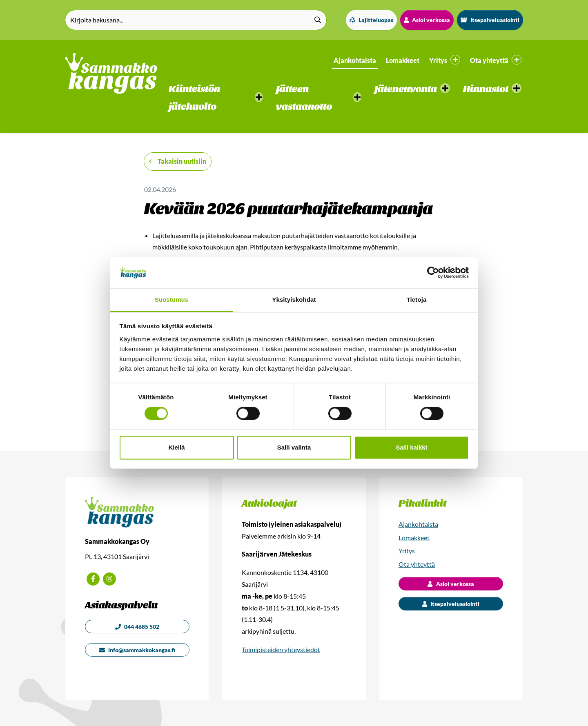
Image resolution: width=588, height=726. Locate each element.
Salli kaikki (411, 447)
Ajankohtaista (355, 60)
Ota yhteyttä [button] (496, 60)
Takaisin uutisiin (178, 161)
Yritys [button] (445, 60)
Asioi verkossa (427, 20)
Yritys (407, 551)
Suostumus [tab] (172, 300)
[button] (216, 98)
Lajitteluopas (371, 20)
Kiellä (176, 447)
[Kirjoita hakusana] (196, 20)
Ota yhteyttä (417, 564)
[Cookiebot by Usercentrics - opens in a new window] (433, 273)
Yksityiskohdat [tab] (294, 300)
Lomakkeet (403, 60)
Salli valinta (294, 447)
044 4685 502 (137, 627)
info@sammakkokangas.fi (137, 650)
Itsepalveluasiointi (490, 20)
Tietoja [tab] (417, 300)
